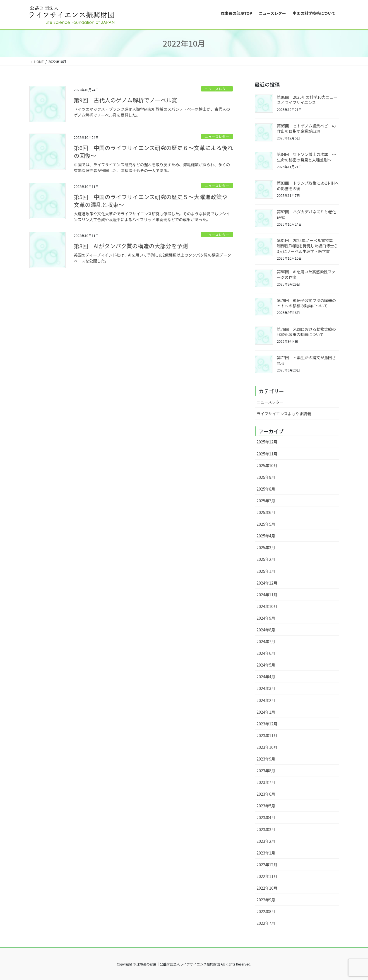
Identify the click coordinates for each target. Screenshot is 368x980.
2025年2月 (266, 559)
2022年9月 (266, 900)
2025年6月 (266, 512)
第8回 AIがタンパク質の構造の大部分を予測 (131, 246)
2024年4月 (266, 677)
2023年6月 (266, 794)
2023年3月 (266, 829)
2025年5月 (266, 524)
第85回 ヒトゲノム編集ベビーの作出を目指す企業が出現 (306, 129)
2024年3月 (266, 688)
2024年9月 (266, 618)
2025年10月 (267, 465)
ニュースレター (217, 89)
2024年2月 (266, 700)
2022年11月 (267, 876)
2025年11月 (267, 454)
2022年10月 (267, 888)
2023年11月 (267, 735)
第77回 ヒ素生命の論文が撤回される (307, 360)
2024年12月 (267, 583)
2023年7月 (266, 782)
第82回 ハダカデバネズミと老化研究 (307, 214)
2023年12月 (267, 724)
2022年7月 (266, 923)
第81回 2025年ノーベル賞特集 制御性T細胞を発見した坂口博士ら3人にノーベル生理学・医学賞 (307, 246)
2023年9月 (266, 759)
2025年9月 (266, 477)
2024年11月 (267, 595)
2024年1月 (266, 712)
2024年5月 (266, 665)
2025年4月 (266, 536)
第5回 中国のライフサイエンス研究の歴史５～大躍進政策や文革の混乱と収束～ (151, 201)
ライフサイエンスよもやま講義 (284, 414)
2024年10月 (267, 606)
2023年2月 (266, 841)
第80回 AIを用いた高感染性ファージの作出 (306, 274)
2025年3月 (266, 547)
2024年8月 (266, 630)
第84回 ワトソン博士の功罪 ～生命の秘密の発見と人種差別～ (307, 157)
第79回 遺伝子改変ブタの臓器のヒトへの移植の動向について (307, 303)
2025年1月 (266, 571)
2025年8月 (266, 489)
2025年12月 (267, 442)
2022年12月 (267, 865)
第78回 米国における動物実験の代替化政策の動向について (307, 332)
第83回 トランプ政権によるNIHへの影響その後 (308, 186)
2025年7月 (266, 501)
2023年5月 (266, 806)
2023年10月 (267, 747)
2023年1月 (266, 853)
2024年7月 (266, 641)
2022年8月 (266, 911)
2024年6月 (266, 653)
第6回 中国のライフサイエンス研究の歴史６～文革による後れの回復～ (153, 152)
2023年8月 (266, 771)
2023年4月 (266, 817)
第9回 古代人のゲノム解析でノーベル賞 (126, 100)
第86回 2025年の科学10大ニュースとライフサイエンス (307, 100)
